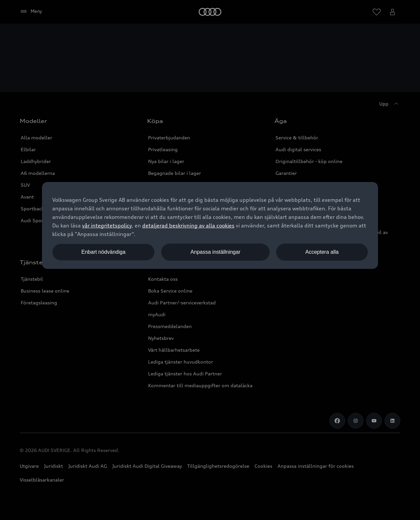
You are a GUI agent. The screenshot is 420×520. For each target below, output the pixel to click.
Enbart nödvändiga (103, 252)
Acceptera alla (322, 252)
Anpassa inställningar (215, 252)
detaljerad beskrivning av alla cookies (188, 225)
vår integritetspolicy (107, 225)
